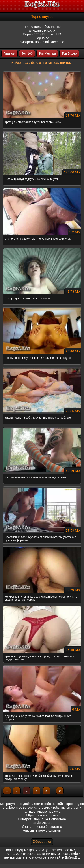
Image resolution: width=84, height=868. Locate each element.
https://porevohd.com (42, 815)
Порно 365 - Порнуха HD (42, 34)
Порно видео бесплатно (42, 27)
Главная (10, 53)
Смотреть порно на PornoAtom (42, 819)
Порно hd (42, 38)
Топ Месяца (47, 53)
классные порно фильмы (42, 830)
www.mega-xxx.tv (42, 30)
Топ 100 (27, 53)
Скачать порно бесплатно (42, 827)
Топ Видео (69, 53)
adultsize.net (42, 823)
